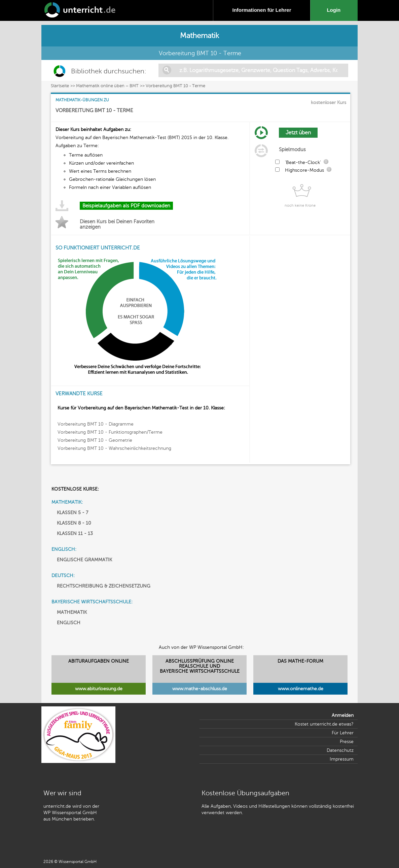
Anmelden (343, 715)
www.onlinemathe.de (301, 689)
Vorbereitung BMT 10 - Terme (175, 86)
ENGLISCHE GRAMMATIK (84, 560)
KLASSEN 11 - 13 (75, 533)
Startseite (60, 86)
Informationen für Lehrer (262, 10)
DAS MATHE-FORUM (300, 661)
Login (335, 10)
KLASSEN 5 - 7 (72, 513)
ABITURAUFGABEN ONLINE (99, 661)
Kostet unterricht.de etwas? (324, 724)
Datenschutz (340, 750)
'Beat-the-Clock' (303, 162)
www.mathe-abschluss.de (200, 689)
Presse (347, 742)
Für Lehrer (343, 733)
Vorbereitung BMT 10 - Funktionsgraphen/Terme (110, 432)
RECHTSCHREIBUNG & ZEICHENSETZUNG (104, 586)
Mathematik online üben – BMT (107, 86)
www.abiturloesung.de (99, 689)
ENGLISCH (69, 623)
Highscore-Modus (304, 170)
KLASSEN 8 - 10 (74, 523)
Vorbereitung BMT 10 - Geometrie (95, 440)
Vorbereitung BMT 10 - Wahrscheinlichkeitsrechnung (114, 448)
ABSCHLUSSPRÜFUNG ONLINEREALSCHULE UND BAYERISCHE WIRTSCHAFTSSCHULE (200, 666)
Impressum (342, 759)
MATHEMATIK (72, 612)
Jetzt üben (298, 133)
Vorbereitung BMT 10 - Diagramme (96, 424)
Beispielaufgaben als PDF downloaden (126, 206)
